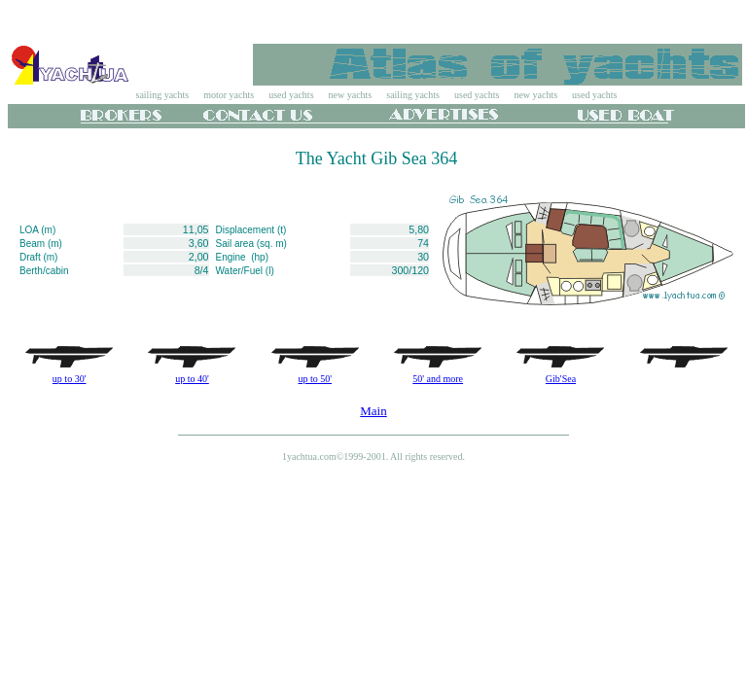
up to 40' (192, 379)
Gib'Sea (561, 379)
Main (373, 411)
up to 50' (316, 379)
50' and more (438, 379)
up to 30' (70, 379)
